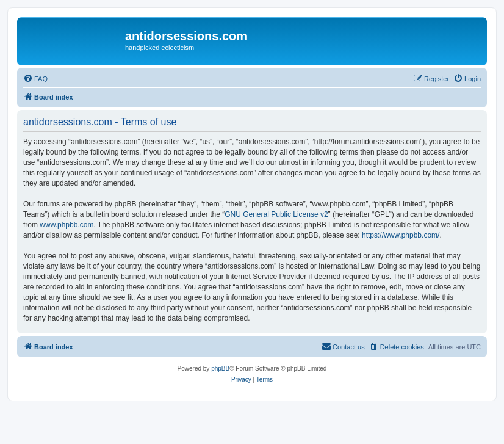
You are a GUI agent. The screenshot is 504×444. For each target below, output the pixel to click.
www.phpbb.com (67, 225)
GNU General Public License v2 (276, 214)
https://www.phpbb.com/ (401, 235)
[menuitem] (35, 79)
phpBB (220, 369)
